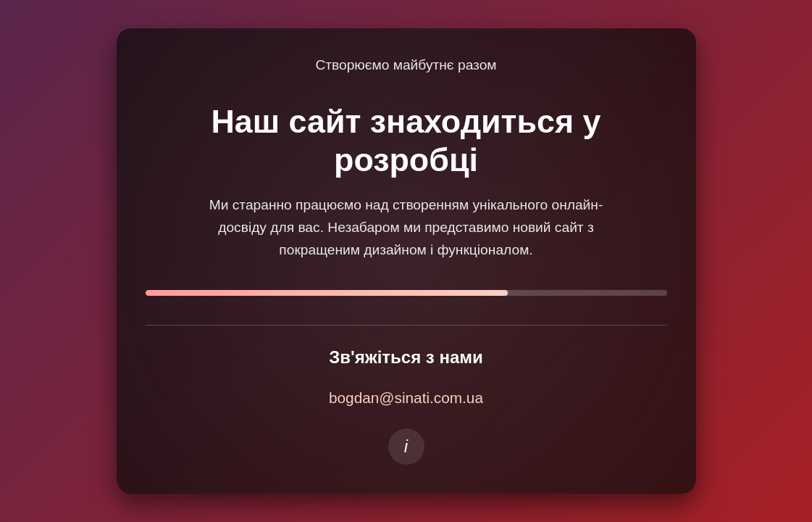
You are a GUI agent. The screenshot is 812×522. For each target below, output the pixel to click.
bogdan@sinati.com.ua (406, 398)
